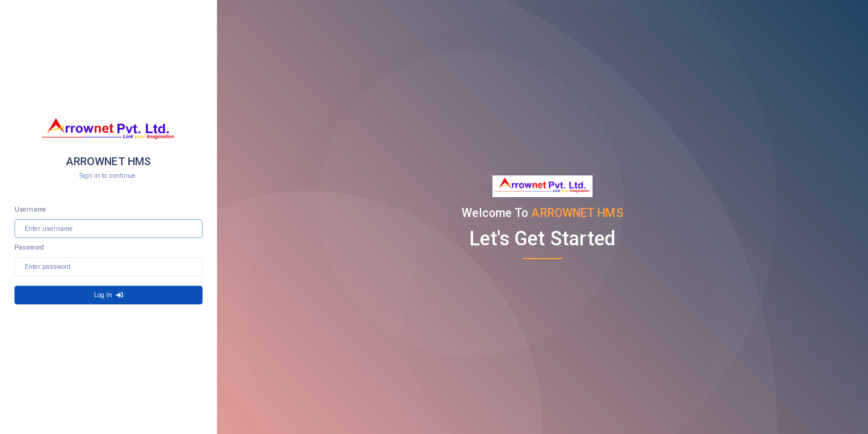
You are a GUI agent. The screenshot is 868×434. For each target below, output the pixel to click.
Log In (108, 295)
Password (29, 247)
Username (30, 209)
